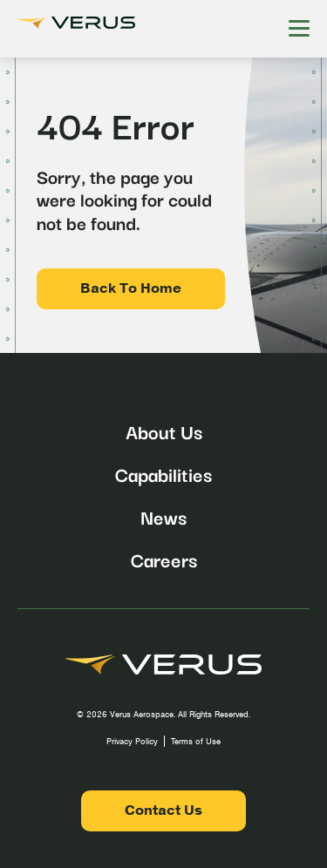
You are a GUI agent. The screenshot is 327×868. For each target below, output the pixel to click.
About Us (164, 431)
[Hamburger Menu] (299, 29)
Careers (164, 559)
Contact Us (163, 810)
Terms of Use (196, 741)
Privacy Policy (132, 741)
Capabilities (163, 473)
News (163, 516)
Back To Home (131, 288)
